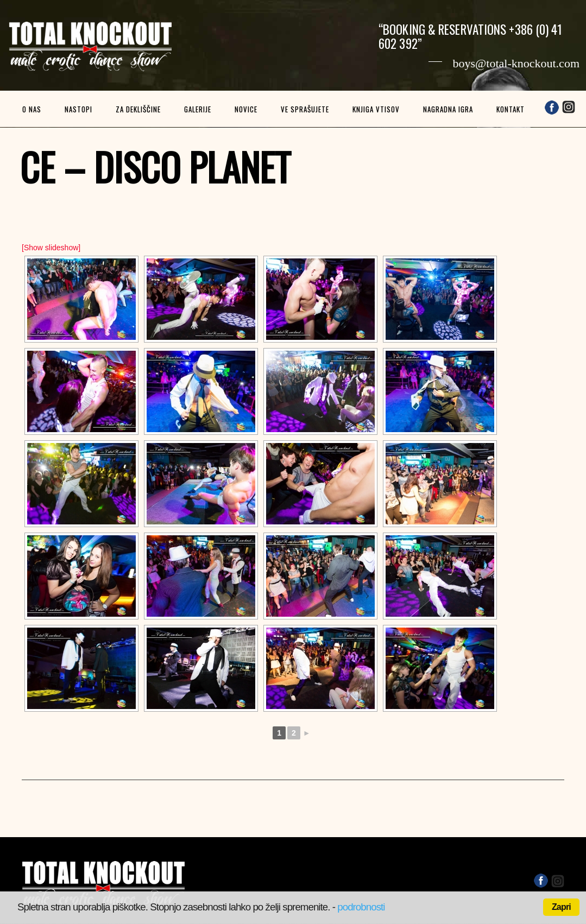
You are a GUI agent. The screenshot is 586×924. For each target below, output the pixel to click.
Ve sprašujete (305, 109)
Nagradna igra (448, 109)
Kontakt (511, 109)
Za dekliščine (138, 109)
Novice (246, 109)
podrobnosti (361, 907)
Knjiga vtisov (376, 109)
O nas (32, 109)
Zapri (561, 907)
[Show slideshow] (51, 248)
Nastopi (78, 109)
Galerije (198, 109)
